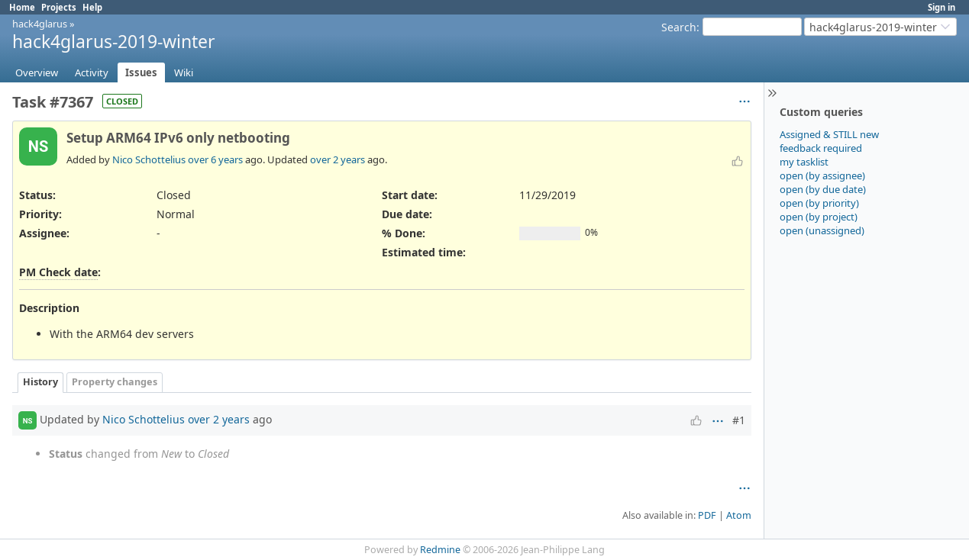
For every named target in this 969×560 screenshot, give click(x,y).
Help (92, 7)
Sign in (942, 7)
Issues (141, 72)
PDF (707, 515)
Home (22, 7)
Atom (739, 515)
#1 (739, 420)
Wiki (184, 72)
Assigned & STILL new (829, 134)
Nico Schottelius (149, 159)
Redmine (440, 550)
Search (679, 27)
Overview (37, 72)
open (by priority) (819, 203)
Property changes (115, 382)
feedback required (821, 148)
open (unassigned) (822, 230)
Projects (59, 7)
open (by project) (819, 217)
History (40, 382)
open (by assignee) (822, 175)
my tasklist (804, 162)
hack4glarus (40, 24)
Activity (92, 72)
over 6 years (215, 159)
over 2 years (338, 159)
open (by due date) (823, 189)
